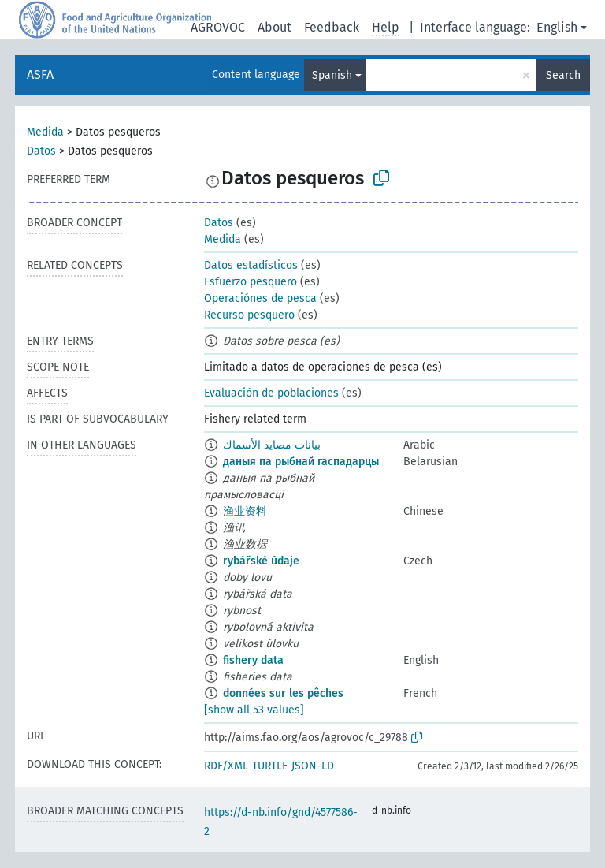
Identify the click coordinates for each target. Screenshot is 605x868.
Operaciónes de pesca (260, 298)
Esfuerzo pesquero (251, 282)
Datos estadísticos (251, 265)
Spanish (332, 75)
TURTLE (270, 766)
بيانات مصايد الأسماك (272, 445)
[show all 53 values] (254, 710)
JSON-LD (313, 766)
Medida (45, 132)
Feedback (332, 27)
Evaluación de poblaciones (271, 393)
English (557, 27)
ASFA (40, 75)
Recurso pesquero (249, 315)
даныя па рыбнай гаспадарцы (301, 462)
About (275, 27)
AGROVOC (218, 27)
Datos (41, 151)
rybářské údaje (261, 561)
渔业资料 (245, 511)
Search (563, 75)
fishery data (253, 660)
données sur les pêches (283, 693)
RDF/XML (226, 766)
